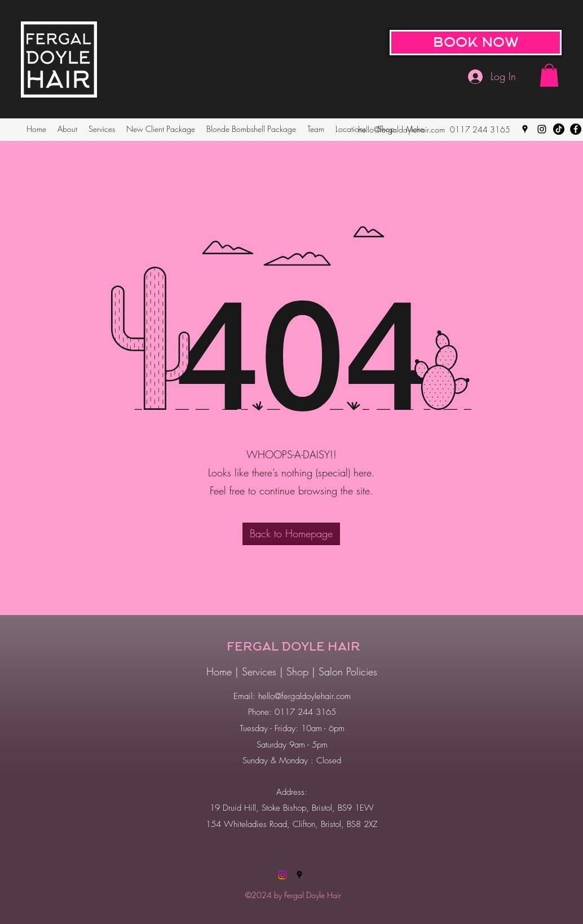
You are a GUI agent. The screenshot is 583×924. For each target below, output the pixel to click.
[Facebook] (576, 129)
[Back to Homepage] (291, 534)
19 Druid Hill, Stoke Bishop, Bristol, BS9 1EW (292, 808)
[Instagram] (542, 129)
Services (261, 671)
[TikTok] (559, 129)
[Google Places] (525, 129)
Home (219, 671)
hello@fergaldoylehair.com (401, 129)
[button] (549, 75)
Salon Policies (348, 671)
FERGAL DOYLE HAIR (293, 647)
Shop (299, 671)
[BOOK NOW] (476, 43)
